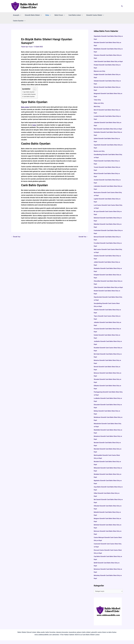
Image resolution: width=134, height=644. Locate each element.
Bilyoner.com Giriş (100, 69)
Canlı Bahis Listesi (72, 15)
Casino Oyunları (109, 15)
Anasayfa (17, 15)
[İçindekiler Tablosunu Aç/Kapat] (35, 84)
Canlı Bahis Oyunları (30, 91)
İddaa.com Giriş (99, 101)
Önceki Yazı (16, 231)
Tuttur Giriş (98, 97)
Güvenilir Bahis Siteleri (32, 15)
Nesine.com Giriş (99, 152)
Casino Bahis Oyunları (30, 89)
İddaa (46, 15)
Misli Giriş (97, 104)
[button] (122, 6)
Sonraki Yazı (83, 231)
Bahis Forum (57, 15)
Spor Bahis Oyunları (29, 86)
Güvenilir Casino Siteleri (91, 15)
